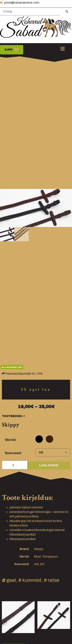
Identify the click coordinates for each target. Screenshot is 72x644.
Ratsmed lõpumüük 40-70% (24, 374)
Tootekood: (12, 416)
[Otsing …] (30, 12)
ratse (53, 580)
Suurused (13, 453)
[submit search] (67, 12)
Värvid (10, 440)
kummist (32, 580)
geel (11, 580)
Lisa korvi (49, 465)
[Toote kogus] (15, 465)
